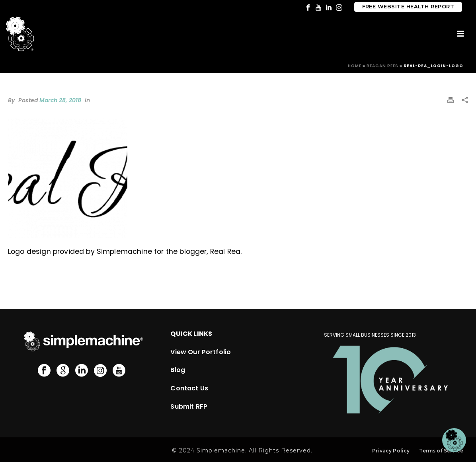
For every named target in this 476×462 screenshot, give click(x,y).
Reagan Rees (382, 66)
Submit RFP (189, 406)
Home (355, 66)
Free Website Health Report (408, 7)
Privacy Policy (391, 451)
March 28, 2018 (60, 100)
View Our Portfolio (201, 352)
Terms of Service (441, 451)
